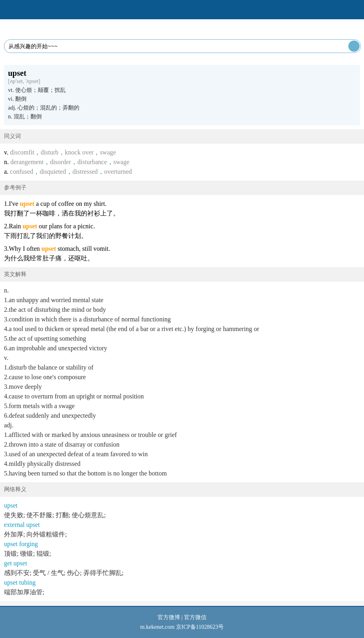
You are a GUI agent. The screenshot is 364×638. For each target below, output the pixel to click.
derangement (27, 162)
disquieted (53, 172)
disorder (61, 162)
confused (22, 172)
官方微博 (169, 617)
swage (108, 152)
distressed (85, 172)
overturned (118, 172)
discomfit (22, 152)
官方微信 (195, 617)
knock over (79, 152)
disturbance (92, 162)
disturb (49, 152)
